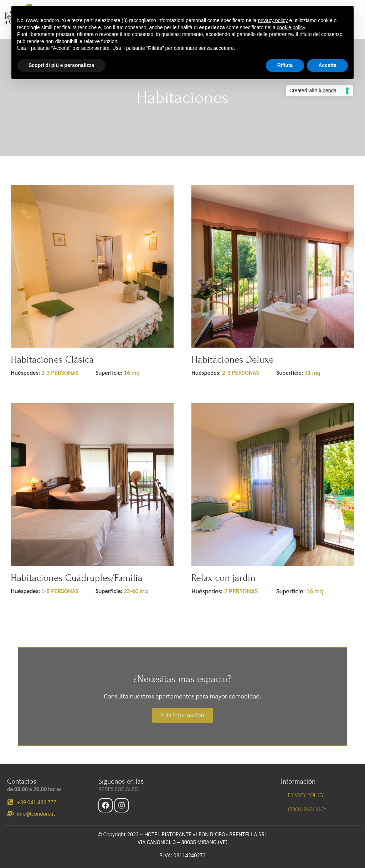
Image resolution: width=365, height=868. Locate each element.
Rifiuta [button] (285, 65)
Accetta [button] (327, 65)
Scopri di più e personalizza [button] (61, 65)
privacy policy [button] (273, 20)
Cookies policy (307, 810)
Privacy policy (306, 796)
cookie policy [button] (291, 27)
